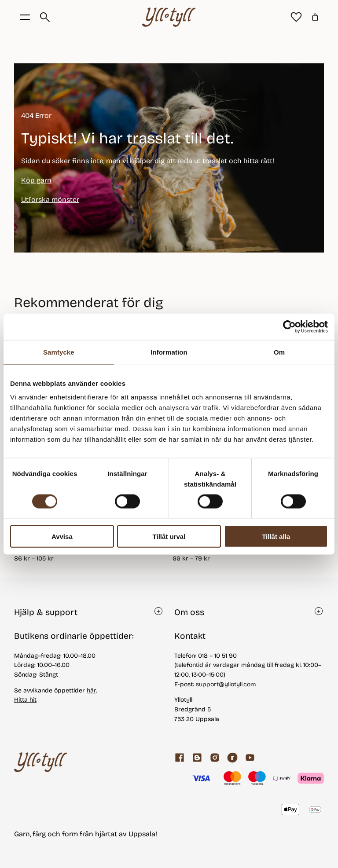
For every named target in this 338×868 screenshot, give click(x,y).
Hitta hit (25, 700)
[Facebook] (180, 758)
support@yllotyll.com (226, 684)
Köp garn (36, 180)
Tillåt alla (276, 537)
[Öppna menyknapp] (25, 17)
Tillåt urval (169, 537)
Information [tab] (169, 352)
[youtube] (250, 758)
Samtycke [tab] (59, 352)
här (91, 690)
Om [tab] (279, 352)
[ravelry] (232, 758)
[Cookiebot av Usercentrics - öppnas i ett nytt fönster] (289, 326)
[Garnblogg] (197, 758)
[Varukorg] (315, 17)
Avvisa (62, 537)
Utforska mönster (50, 200)
